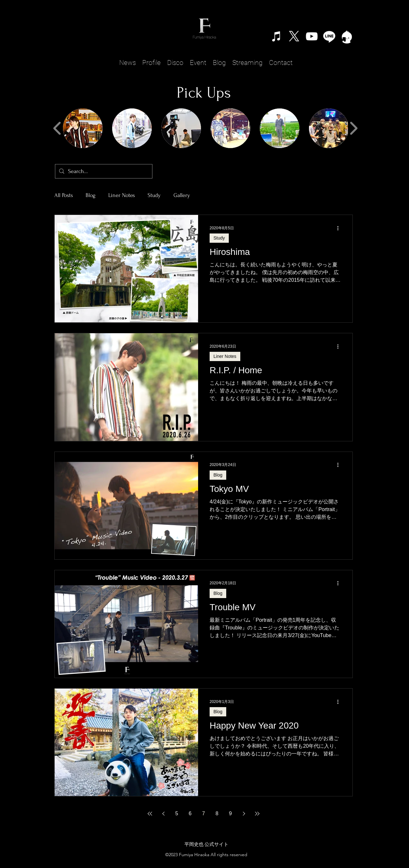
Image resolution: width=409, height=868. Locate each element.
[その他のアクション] (340, 228)
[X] (294, 36)
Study (154, 195)
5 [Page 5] (177, 813)
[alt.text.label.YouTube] (312, 36)
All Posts (64, 195)
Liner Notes (122, 195)
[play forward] (354, 128)
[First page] (150, 814)
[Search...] (103, 171)
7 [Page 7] (204, 813)
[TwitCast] (347, 36)
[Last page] (257, 814)
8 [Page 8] (217, 813)
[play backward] (57, 128)
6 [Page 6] (190, 813)
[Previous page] (163, 814)
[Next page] (244, 814)
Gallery (182, 195)
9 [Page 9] (231, 813)
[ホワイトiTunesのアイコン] (277, 36)
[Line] (329, 36)
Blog (91, 195)
